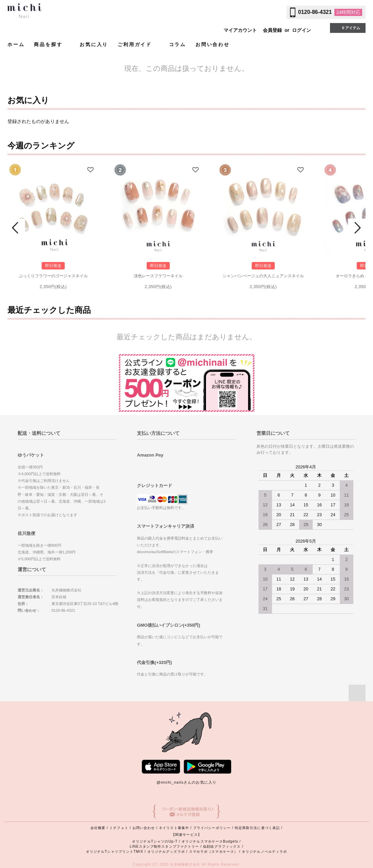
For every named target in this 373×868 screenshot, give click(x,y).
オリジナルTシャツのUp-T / (157, 841)
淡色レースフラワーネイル (158, 276)
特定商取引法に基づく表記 (257, 828)
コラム (178, 44)
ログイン (302, 30)
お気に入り (94, 44)
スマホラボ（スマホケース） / (215, 852)
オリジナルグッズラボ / (168, 852)
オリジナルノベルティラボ (264, 852)
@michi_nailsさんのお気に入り (186, 782)
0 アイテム (347, 27)
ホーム (16, 44)
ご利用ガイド (139, 44)
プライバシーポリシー (212, 828)
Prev (16, 228)
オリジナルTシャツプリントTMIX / (117, 852)
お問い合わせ (213, 44)
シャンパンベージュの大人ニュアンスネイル (263, 276)
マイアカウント (240, 30)
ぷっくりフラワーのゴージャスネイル (53, 276)
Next (357, 228)
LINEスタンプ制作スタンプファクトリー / (167, 846)
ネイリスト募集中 (174, 828)
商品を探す (52, 44)
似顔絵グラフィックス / (223, 846)
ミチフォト (119, 828)
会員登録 (272, 30)
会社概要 (98, 828)
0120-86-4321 (315, 12)
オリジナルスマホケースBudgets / (211, 841)
